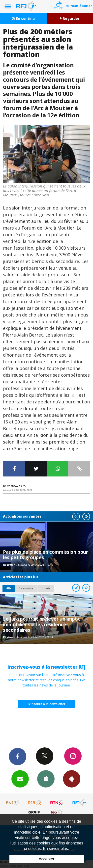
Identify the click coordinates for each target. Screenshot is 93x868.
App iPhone (46, 779)
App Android (72, 779)
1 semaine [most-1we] (26, 588)
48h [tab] (9, 588)
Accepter (46, 859)
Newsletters (20, 779)
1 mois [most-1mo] (46, 588)
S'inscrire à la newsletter (47, 704)
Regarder (70, 18)
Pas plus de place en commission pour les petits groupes (46, 555)
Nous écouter (81, 6)
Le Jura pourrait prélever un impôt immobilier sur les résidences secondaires (41, 624)
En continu (23, 18)
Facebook (18, 756)
